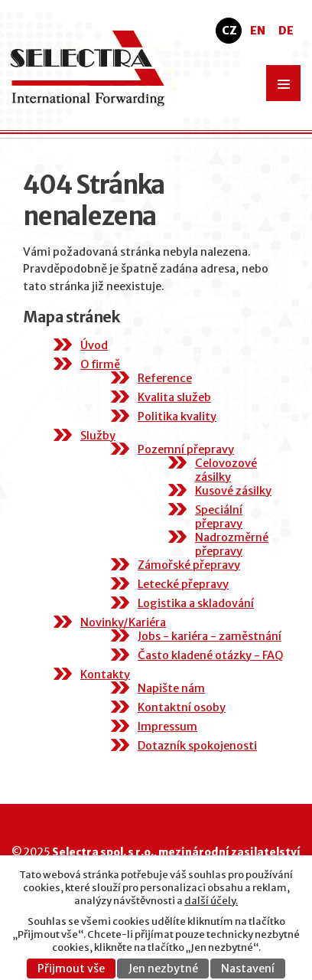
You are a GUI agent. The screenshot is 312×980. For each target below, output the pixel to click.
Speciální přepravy (219, 517)
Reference (165, 378)
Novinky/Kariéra (123, 622)
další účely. (211, 901)
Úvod (94, 345)
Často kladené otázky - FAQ (210, 655)
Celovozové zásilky (226, 470)
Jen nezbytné (163, 969)
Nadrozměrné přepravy (232, 544)
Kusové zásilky (233, 491)
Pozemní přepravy (186, 449)
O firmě (100, 364)
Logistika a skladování (196, 603)
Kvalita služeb (174, 397)
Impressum (167, 727)
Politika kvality (177, 416)
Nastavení (248, 969)
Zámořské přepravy (189, 565)
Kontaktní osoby (182, 707)
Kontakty (105, 675)
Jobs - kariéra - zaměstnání (210, 636)
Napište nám (171, 688)
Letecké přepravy (183, 584)
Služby (98, 436)
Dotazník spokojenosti (197, 746)
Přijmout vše (71, 969)
